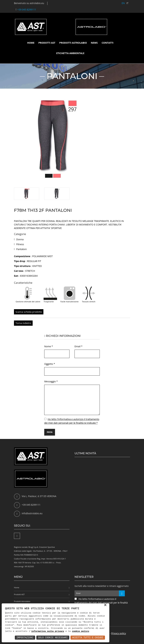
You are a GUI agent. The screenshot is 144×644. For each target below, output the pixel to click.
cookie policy (80, 631)
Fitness (20, 244)
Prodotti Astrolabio (73, 43)
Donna (20, 239)
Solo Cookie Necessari (53, 638)
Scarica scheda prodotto (29, 312)
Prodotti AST (47, 43)
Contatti (107, 43)
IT (127, 3)
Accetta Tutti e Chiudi (88, 638)
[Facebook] (17, 536)
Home (31, 43)
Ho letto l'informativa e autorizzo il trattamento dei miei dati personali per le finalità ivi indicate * (101, 603)
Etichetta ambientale (70, 53)
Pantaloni (22, 249)
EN (123, 3)
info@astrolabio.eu (32, 513)
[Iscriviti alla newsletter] (122, 593)
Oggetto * (50, 364)
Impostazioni (25, 638)
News (94, 43)
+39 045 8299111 (27, 10)
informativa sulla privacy (48, 631)
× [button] (105, 605)
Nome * (49, 346)
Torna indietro (23, 323)
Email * (78, 346)
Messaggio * (51, 381)
